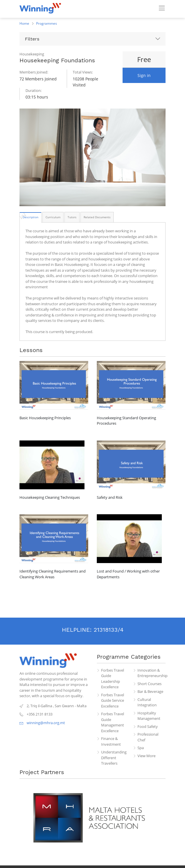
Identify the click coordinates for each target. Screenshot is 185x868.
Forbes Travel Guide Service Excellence (113, 700)
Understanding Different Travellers (114, 758)
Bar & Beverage (150, 691)
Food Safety (148, 726)
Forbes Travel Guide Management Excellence (113, 722)
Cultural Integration (147, 702)
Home (24, 23)
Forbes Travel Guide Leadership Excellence (113, 679)
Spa (141, 748)
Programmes (47, 23)
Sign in (144, 75)
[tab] (30, 217)
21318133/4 (109, 630)
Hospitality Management (149, 716)
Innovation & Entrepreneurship (152, 673)
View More (146, 756)
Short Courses (149, 684)
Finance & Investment (111, 741)
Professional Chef (148, 737)
